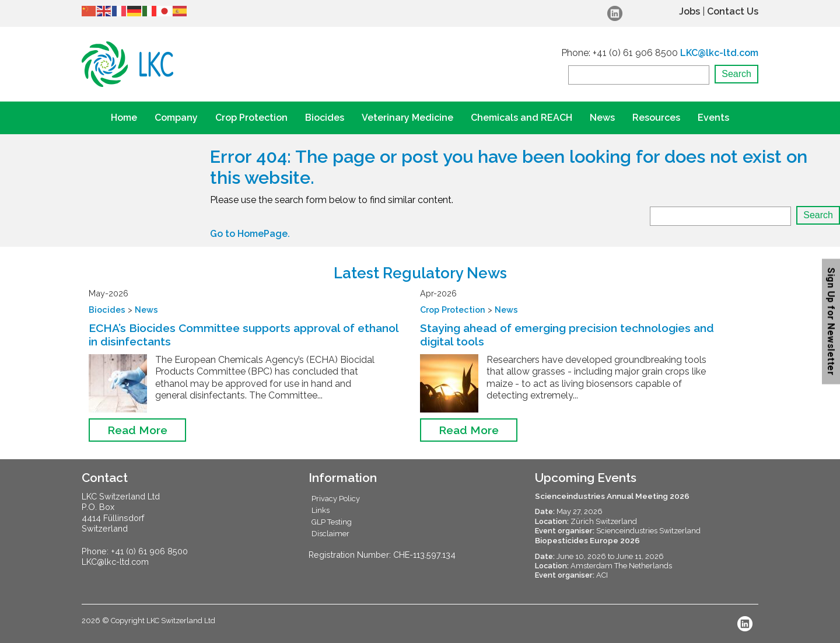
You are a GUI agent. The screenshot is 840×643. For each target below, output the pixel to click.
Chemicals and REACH (521, 118)
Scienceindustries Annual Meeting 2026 (612, 496)
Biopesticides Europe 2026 (587, 540)
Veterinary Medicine (407, 118)
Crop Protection (251, 118)
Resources (656, 118)
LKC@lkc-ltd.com (719, 53)
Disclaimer (330, 534)
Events (713, 118)
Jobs (689, 11)
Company (176, 118)
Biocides (325, 118)
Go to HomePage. (250, 234)
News (602, 118)
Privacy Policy (336, 499)
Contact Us (733, 11)
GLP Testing (332, 522)
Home (124, 118)
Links (321, 510)
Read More (137, 430)
